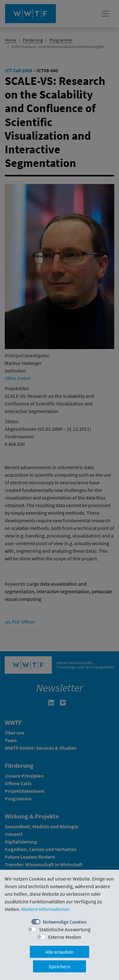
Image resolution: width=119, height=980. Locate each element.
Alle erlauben (60, 952)
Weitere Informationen (46, 909)
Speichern (60, 966)
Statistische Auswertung (65, 929)
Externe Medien (65, 937)
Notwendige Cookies (65, 922)
